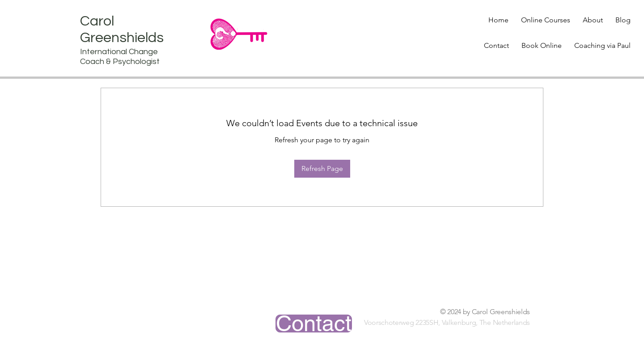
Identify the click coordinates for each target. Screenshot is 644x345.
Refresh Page (322, 168)
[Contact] (314, 324)
